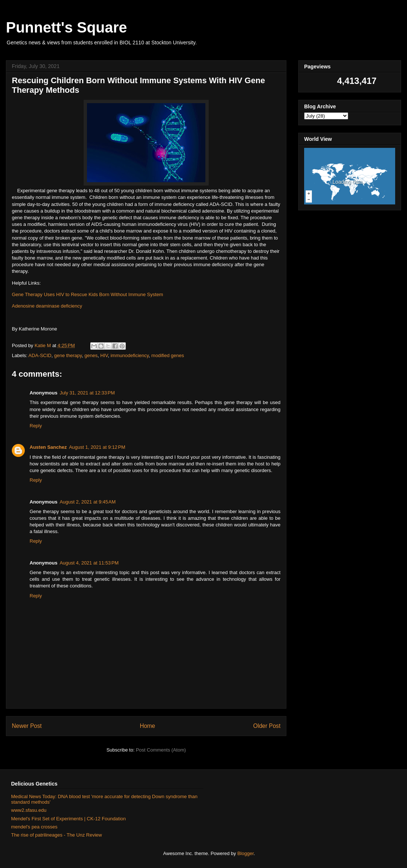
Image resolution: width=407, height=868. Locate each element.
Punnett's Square (66, 27)
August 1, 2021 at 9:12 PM (97, 447)
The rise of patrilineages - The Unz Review (56, 835)
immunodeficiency (130, 355)
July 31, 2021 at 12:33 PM (87, 393)
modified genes (168, 355)
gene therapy (68, 355)
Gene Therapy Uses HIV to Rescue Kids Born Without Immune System (88, 294)
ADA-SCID (40, 355)
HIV (104, 355)
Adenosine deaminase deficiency (47, 306)
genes (91, 355)
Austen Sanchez (48, 447)
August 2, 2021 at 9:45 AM (88, 502)
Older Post (267, 726)
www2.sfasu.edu (29, 810)
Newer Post (27, 726)
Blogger (245, 853)
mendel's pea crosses (34, 827)
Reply (36, 426)
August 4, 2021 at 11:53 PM (89, 563)
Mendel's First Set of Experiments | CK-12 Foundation (68, 819)
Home (148, 726)
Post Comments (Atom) (161, 750)
